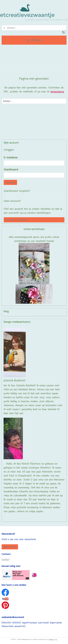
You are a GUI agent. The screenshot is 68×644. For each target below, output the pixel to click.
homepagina (57, 92)
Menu (34, 40)
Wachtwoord (11, 170)
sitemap (51, 639)
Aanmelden (10, 547)
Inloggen (10, 182)
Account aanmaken (16, 220)
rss (56, 639)
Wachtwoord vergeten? (17, 191)
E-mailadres (11, 157)
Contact (5, 559)
